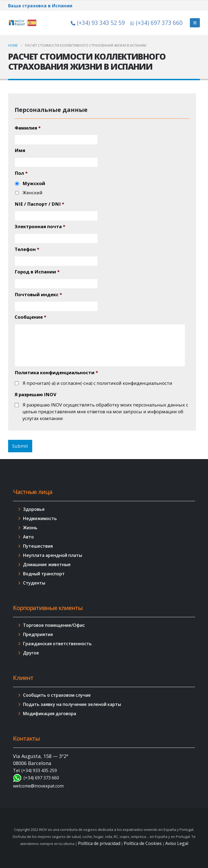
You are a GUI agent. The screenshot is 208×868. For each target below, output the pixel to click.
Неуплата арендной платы (53, 555)
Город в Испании (37, 272)
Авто (28, 537)
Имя (20, 150)
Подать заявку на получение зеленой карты (72, 704)
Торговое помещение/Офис (54, 625)
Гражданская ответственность (57, 644)
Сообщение (30, 317)
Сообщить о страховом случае (57, 695)
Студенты (34, 583)
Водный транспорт (44, 574)
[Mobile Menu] (195, 23)
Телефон (27, 249)
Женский (32, 193)
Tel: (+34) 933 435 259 (35, 770)
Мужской (34, 183)
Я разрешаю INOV (35, 395)
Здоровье (34, 509)
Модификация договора (50, 714)
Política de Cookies (143, 843)
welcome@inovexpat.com (38, 786)
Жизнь (30, 528)
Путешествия (38, 546)
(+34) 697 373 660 (156, 23)
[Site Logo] (23, 23)
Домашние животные (47, 564)
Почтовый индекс (38, 295)
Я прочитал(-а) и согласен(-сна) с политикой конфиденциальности (97, 383)
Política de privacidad (99, 843)
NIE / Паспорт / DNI (39, 204)
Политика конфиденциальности (56, 373)
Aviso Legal (177, 843)
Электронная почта (40, 227)
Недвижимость (40, 518)
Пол (21, 173)
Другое (31, 653)
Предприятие (38, 634)
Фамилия (28, 128)
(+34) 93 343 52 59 (98, 23)
